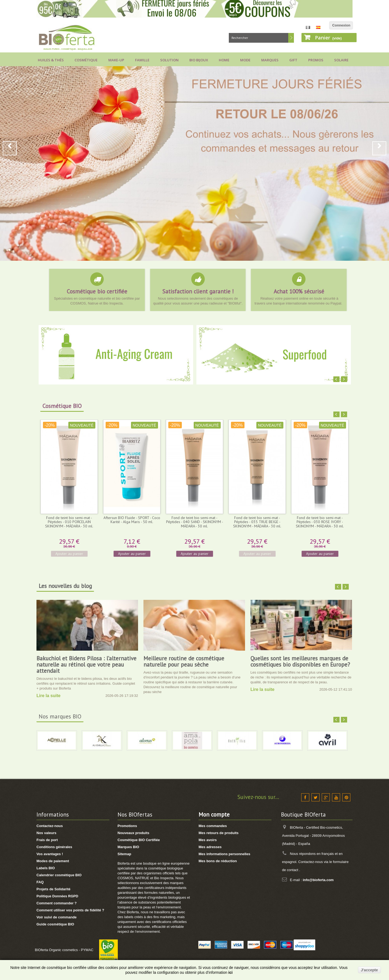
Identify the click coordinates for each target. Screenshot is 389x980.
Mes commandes (213, 826)
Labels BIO (46, 868)
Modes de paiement (53, 861)
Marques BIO (128, 847)
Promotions (127, 826)
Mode (245, 60)
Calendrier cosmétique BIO (59, 875)
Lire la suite (48, 696)
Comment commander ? (57, 903)
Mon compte (214, 815)
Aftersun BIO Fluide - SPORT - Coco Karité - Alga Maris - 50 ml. (132, 520)
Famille (142, 60)
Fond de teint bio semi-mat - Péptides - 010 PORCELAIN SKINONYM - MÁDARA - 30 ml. (69, 522)
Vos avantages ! (50, 854)
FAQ (40, 882)
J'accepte (369, 970)
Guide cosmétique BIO (55, 924)
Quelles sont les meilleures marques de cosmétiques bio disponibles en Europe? (300, 661)
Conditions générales (54, 847)
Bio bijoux (199, 60)
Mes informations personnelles (224, 854)
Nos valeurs (46, 833)
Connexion (341, 25)
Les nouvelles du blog (65, 586)
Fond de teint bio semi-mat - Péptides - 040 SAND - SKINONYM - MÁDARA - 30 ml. (195, 522)
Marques (270, 60)
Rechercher (291, 38)
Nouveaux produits (133, 833)
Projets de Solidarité (53, 889)
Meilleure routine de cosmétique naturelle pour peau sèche (184, 661)
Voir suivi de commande (57, 917)
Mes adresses (210, 847)
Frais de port (47, 840)
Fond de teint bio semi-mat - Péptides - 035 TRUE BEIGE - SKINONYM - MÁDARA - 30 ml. (257, 522)
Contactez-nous (50, 826)
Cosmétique (86, 60)
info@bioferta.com (318, 880)
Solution (169, 60)
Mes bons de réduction (218, 861)
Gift (293, 60)
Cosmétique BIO (62, 406)
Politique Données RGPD (57, 896)
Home (224, 60)
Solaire (341, 60)
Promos (316, 60)
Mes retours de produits (219, 833)
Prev (10, 148)
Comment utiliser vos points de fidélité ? (70, 910)
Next (379, 148)
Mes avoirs (208, 840)
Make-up (116, 60)
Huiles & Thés (51, 60)
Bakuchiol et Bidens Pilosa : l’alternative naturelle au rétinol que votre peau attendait (86, 665)
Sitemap (124, 854)
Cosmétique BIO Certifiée (139, 840)
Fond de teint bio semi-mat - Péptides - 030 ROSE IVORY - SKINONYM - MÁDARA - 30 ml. (320, 522)
